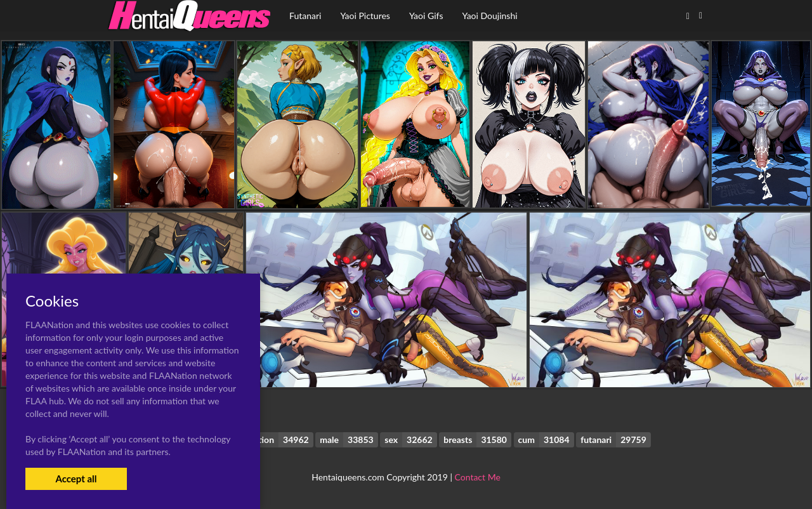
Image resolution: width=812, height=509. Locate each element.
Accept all (76, 479)
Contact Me (478, 477)
